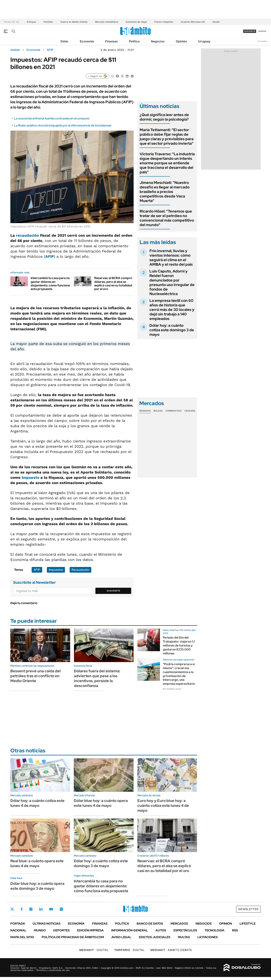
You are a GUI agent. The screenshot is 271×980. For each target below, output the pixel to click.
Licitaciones (208, 937)
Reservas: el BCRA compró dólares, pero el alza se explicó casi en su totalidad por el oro (113, 283)
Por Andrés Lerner (172, 689)
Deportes (61, 930)
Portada (18, 924)
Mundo (40, 930)
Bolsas (158, 411)
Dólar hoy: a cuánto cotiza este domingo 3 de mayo (172, 330)
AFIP (50, 50)
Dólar (65, 41)
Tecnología (215, 930)
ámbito (15, 50)
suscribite (250, 31)
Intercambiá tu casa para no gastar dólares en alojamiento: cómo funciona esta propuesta (50, 283)
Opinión (181, 41)
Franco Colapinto (164, 22)
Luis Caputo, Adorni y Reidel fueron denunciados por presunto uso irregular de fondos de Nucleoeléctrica (172, 282)
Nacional (18, 930)
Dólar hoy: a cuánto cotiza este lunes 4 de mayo (37, 803)
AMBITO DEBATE (171, 950)
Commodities (174, 411)
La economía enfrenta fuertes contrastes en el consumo (52, 118)
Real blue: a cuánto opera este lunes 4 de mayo (37, 863)
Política (134, 41)
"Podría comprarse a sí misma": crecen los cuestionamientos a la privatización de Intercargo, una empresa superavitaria (179, 674)
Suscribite (113, 591)
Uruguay (204, 41)
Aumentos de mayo (136, 22)
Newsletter (262, 41)
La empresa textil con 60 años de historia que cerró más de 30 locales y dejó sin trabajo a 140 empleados (172, 310)
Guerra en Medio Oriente (74, 22)
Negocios (158, 41)
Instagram (31, 909)
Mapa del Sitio (22, 937)
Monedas (145, 411)
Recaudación (80, 570)
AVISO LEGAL (121, 937)
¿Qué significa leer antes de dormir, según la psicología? (164, 117)
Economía (87, 41)
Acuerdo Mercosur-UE (193, 22)
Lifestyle (248, 924)
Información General (130, 930)
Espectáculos (185, 930)
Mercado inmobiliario (107, 22)
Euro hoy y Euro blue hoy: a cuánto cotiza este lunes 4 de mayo (163, 806)
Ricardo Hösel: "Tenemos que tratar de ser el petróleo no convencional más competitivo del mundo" (167, 218)
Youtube (51, 909)
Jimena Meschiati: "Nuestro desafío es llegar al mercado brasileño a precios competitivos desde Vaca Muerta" (165, 192)
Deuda (216, 22)
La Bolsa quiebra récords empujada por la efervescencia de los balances (63, 125)
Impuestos (56, 570)
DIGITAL (94, 950)
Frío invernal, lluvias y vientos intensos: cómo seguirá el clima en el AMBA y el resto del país (171, 258)
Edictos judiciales (155, 937)
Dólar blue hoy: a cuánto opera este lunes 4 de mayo (101, 803)
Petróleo (48, 22)
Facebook (22, 909)
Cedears (190, 411)
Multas (184, 937)
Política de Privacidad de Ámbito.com (73, 937)
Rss (235, 930)
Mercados (179, 924)
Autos (161, 930)
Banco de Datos (150, 924)
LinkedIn (41, 909)
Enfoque (31, 22)
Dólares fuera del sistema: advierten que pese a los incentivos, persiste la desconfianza (97, 678)
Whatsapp (61, 909)
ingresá (262, 31)
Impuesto (30, 477)
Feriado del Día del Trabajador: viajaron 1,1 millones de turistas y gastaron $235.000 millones (179, 645)
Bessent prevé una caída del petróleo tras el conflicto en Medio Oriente (35, 676)
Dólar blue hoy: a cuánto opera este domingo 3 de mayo (37, 886)
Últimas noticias (46, 924)
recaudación (27, 235)
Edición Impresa (90, 930)
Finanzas (111, 41)
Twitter (12, 909)
